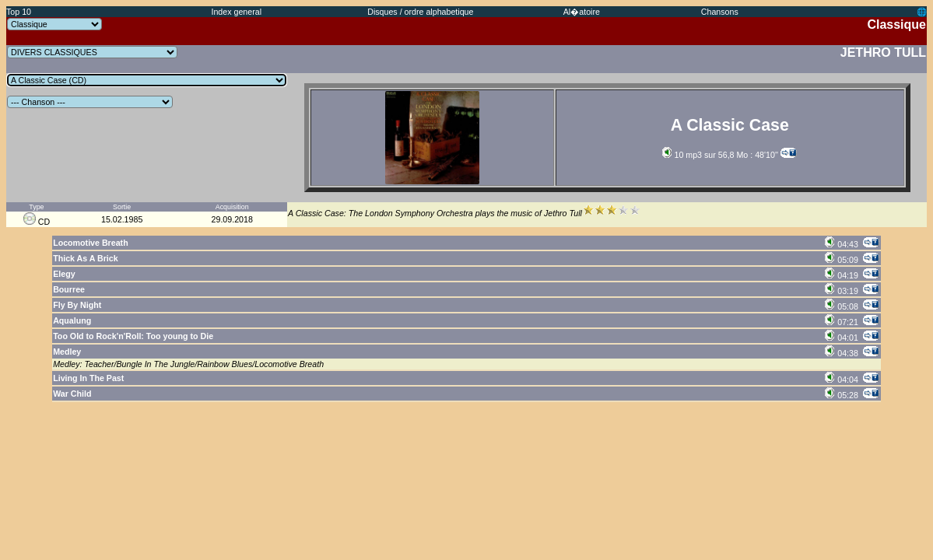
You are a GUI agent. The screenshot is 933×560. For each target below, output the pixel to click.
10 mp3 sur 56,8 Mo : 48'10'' (720, 155)
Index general (236, 12)
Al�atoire (582, 12)
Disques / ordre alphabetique (420, 12)
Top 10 (19, 12)
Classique (896, 24)
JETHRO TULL (883, 52)
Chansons (720, 12)
